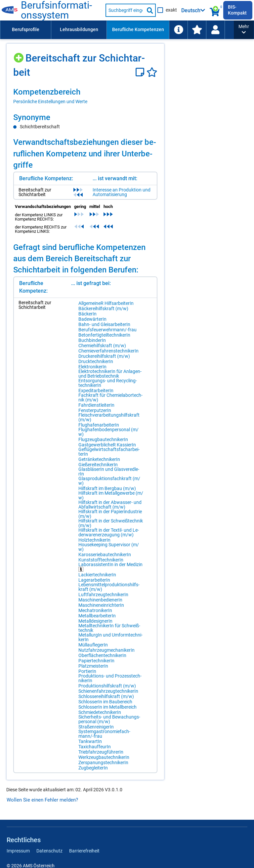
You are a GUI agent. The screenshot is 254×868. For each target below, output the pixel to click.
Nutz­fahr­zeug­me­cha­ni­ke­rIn (106, 650)
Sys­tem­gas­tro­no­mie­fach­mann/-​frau (104, 734)
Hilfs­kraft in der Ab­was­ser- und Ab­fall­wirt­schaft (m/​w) (110, 505)
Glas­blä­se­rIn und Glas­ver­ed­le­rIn (109, 472)
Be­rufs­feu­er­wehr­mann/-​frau (107, 330)
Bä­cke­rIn (87, 314)
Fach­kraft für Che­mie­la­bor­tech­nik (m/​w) (110, 397)
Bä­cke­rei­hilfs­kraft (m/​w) (103, 309)
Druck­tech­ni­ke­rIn (96, 361)
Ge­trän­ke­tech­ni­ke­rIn (99, 459)
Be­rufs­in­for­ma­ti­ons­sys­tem (56, 10)
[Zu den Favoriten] (197, 30)
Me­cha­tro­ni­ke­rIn (95, 610)
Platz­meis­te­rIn (93, 666)
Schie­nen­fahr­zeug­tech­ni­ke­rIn (108, 691)
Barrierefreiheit (84, 851)
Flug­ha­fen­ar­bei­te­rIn (99, 425)
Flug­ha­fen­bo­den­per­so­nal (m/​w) (108, 432)
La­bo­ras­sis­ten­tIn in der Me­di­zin (110, 567)
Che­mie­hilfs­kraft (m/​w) (102, 346)
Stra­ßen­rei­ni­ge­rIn (96, 727)
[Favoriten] (152, 72)
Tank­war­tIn (90, 741)
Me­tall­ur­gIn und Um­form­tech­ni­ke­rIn (110, 637)
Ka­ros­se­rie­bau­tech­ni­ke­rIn (105, 555)
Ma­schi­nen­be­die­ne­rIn (100, 600)
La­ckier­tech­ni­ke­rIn (97, 575)
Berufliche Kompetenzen (138, 29)
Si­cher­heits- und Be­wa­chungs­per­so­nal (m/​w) (109, 719)
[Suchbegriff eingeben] (125, 10)
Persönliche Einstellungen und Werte (50, 102)
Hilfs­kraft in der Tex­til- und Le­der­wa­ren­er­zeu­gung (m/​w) (109, 532)
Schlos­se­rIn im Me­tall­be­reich (107, 707)
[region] (85, 96)
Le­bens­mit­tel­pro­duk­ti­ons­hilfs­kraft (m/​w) (109, 587)
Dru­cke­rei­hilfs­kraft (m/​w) (104, 356)
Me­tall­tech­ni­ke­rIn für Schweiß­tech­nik (109, 628)
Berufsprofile (26, 29)
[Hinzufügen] (19, 55)
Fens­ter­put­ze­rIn (95, 410)
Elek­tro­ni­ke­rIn (92, 367)
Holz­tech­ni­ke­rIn (94, 540)
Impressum (18, 851)
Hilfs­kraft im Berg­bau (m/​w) (107, 488)
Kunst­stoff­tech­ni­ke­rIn (101, 560)
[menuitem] (25, 30)
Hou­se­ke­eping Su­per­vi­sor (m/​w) (109, 547)
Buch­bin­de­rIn (92, 340)
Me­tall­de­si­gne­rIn (95, 621)
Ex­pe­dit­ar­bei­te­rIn (96, 391)
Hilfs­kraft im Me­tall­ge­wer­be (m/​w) (111, 495)
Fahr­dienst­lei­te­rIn (96, 405)
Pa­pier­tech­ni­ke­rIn (96, 661)
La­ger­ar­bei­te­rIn (94, 580)
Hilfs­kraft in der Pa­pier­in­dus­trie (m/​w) (110, 514)
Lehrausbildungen (79, 29)
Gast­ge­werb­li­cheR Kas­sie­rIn (107, 445)
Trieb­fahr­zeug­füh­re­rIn (101, 752)
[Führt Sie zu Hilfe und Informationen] (178, 30)
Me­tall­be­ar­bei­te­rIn (97, 616)
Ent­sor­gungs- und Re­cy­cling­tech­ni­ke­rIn (108, 383)
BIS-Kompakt (237, 10)
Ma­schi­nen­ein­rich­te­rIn (101, 605)
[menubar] (117, 30)
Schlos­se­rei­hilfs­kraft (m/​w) (106, 696)
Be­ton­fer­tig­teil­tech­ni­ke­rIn (104, 335)
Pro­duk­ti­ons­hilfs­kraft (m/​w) (107, 686)
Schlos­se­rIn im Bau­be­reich (105, 702)
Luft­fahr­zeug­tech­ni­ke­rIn (103, 595)
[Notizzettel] (141, 72)
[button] (244, 30)
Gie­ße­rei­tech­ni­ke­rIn (98, 465)
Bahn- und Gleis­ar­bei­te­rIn (104, 324)
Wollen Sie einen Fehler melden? (42, 800)
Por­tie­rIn (87, 671)
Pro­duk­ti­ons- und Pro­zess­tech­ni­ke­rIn (110, 678)
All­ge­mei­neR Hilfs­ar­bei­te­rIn (106, 303)
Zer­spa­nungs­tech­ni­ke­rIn (103, 763)
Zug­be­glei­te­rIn (93, 768)
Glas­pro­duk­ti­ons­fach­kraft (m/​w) (109, 481)
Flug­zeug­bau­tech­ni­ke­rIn (103, 439)
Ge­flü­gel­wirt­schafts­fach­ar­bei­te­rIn (109, 452)
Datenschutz (49, 851)
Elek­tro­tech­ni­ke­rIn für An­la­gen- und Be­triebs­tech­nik (110, 374)
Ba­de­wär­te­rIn (92, 319)
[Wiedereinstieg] (215, 30)
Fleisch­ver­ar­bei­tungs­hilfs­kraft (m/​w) (109, 417)
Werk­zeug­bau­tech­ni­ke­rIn (104, 757)
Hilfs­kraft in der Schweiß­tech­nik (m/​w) (111, 523)
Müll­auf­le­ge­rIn (93, 645)
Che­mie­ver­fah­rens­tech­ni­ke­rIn (108, 351)
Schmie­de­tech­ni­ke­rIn (100, 712)
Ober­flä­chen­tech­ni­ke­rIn (102, 655)
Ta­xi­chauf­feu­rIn (95, 747)
